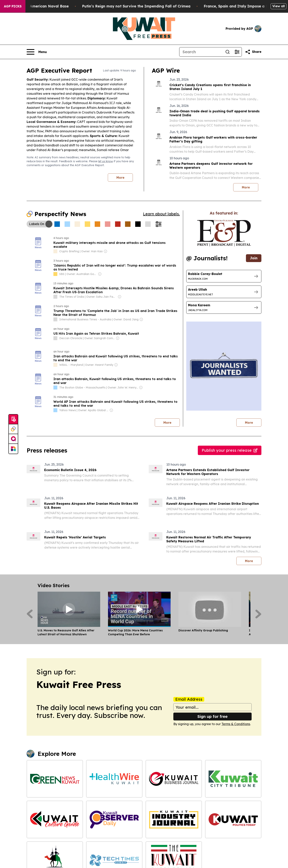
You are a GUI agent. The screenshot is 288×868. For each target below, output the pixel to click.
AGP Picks (13, 6)
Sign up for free (212, 716)
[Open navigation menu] (37, 52)
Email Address (189, 699)
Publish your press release (230, 450)
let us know (106, 161)
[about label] (55, 251)
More (120, 178)
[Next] (258, 614)
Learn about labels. (161, 214)
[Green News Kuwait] (55, 779)
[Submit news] (13, 419)
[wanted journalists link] (224, 233)
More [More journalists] (253, 421)
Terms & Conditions (236, 724)
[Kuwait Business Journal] (174, 779)
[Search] (201, 52)
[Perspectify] (13, 429)
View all (279, 6)
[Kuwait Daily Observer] (114, 819)
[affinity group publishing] (13, 439)
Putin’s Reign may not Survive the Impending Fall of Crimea (152, 6)
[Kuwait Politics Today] (233, 819)
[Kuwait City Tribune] (233, 779)
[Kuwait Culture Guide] (55, 819)
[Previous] (30, 614)
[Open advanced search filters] (237, 52)
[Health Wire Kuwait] (114, 779)
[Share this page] (253, 52)
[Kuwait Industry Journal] (174, 819)
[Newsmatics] (13, 449)
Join (254, 258)
